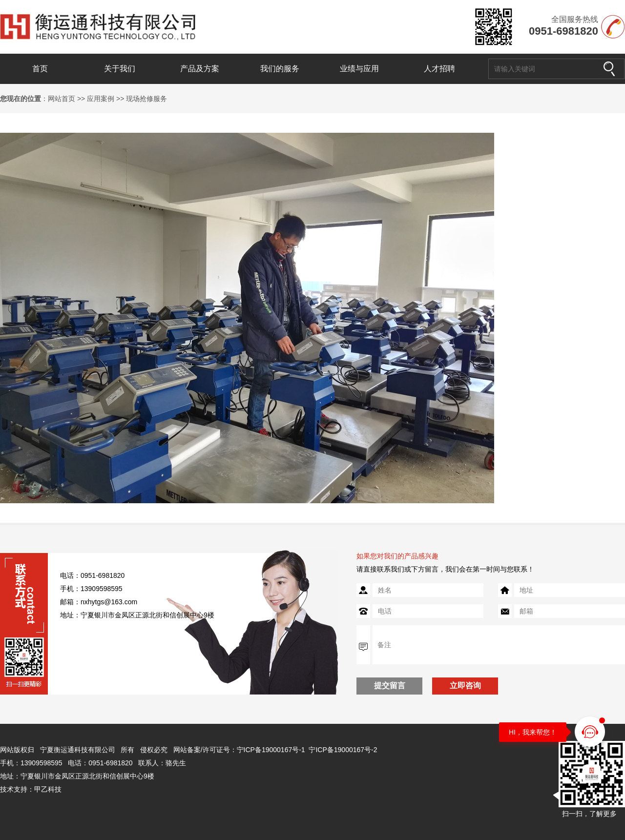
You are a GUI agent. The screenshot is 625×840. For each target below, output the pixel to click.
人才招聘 (439, 69)
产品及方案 (200, 69)
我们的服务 (280, 69)
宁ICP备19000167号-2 (343, 750)
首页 (40, 69)
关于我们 (120, 69)
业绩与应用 (359, 69)
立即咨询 (465, 686)
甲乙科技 (48, 789)
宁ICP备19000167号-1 (271, 750)
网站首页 (62, 99)
